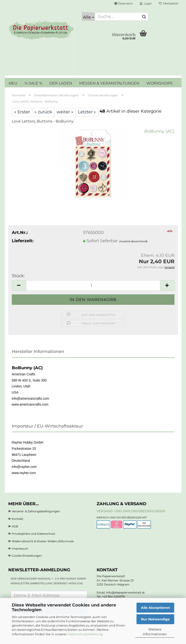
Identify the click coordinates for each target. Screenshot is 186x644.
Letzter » (87, 112)
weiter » (65, 112)
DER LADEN (61, 83)
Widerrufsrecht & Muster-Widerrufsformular (43, 541)
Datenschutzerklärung (85, 634)
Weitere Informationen (155, 632)
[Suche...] (88, 17)
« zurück (43, 112)
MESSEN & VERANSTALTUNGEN (109, 83)
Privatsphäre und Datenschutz (33, 534)
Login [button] (146, 3)
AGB (15, 526)
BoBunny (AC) (159, 131)
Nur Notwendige (155, 619)
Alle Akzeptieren (155, 608)
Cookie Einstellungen (27, 556)
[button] (124, 4)
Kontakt (18, 519)
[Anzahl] (93, 286)
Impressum (20, 549)
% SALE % (33, 83)
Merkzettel (168, 3)
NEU (13, 83)
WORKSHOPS (159, 83)
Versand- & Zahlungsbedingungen (36, 511)
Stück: (18, 276)
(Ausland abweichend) (133, 241)
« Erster (22, 112)
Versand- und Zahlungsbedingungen (131, 511)
